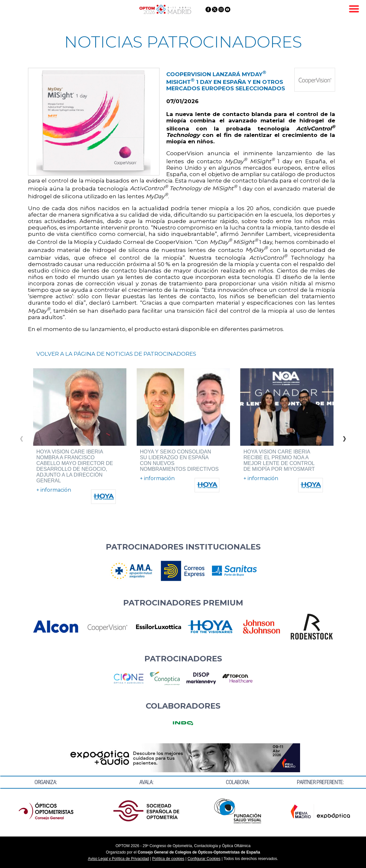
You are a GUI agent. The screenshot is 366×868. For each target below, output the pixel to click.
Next (344, 437)
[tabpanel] (80, 436)
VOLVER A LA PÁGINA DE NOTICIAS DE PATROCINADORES (116, 354)
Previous (22, 437)
